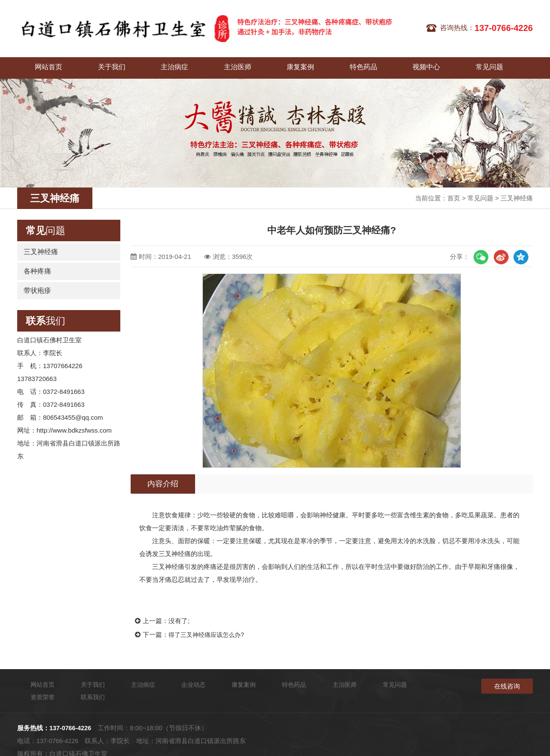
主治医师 (198, 63)
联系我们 (507, 63)
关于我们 (95, 63)
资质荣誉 (368, 679)
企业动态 (455, 63)
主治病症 (146, 63)
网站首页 (43, 63)
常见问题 (404, 63)
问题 (46, 225)
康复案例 (249, 63)
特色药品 (301, 63)
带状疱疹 (37, 285)
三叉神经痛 (517, 193)
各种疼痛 (37, 266)
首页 (454, 193)
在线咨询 (507, 681)
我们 (46, 316)
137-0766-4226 (71, 713)
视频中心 (352, 63)
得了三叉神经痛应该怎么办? (209, 629)
